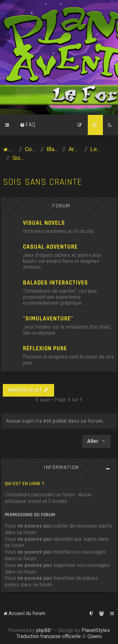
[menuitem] (28, 125)
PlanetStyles (96, 630)
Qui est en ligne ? (25, 484)
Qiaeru (95, 636)
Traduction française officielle (49, 636)
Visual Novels (44, 223)
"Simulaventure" (48, 319)
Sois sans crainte (42, 182)
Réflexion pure (45, 349)
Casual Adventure (50, 247)
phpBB (43, 630)
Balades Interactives (56, 283)
